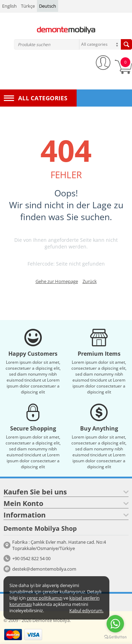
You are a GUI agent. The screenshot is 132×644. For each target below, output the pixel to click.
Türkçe (28, 6)
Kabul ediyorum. (86, 610)
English (9, 6)
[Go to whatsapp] (115, 624)
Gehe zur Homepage (57, 281)
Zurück (90, 281)
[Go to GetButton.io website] (115, 637)
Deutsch (48, 6)
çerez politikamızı (45, 598)
